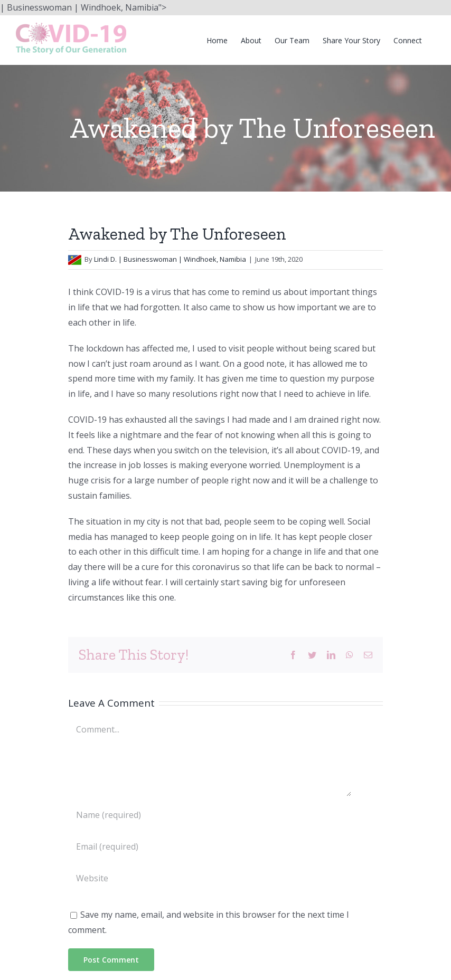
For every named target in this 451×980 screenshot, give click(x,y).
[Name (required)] (210, 815)
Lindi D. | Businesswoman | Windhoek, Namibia (170, 259)
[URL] (210, 878)
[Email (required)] (210, 846)
